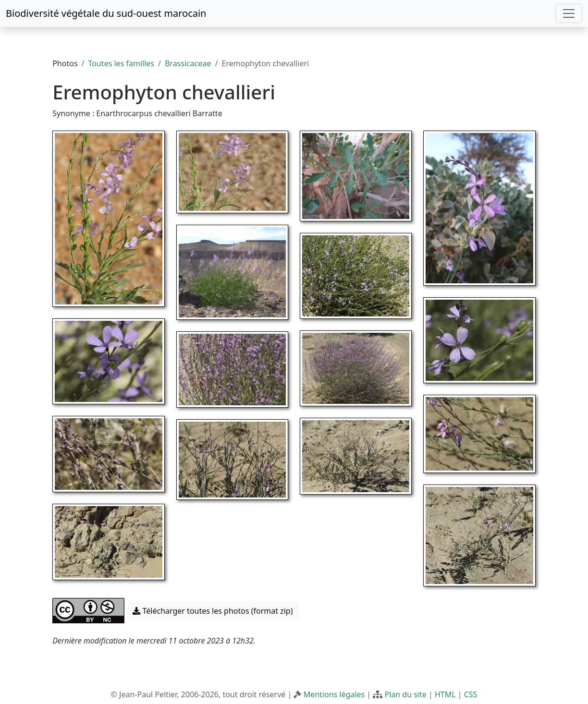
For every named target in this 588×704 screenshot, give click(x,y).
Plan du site (405, 694)
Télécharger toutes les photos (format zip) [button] (213, 611)
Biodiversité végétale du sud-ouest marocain (106, 13)
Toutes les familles (121, 63)
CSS (471, 694)
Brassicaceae (188, 63)
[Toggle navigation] (569, 13)
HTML (445, 694)
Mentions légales (334, 694)
